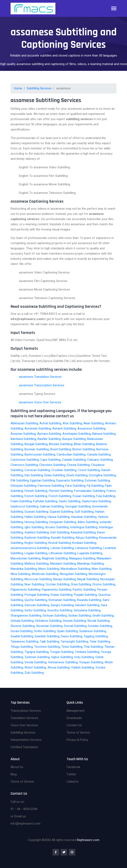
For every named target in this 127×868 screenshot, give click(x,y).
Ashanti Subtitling (64, 428)
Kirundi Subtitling (60, 543)
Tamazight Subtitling (74, 641)
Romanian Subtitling (62, 600)
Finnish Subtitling (36, 491)
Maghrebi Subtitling (55, 558)
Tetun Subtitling (72, 647)
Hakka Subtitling (35, 517)
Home (18, 88)
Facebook (73, 767)
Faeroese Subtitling (51, 486)
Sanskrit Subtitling (87, 605)
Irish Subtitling (60, 532)
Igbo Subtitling (34, 527)
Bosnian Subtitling (37, 449)
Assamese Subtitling (91, 428)
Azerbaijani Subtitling (77, 434)
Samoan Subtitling (37, 605)
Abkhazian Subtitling (24, 423)
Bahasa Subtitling (104, 434)
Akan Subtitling (93, 423)
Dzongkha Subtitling (102, 475)
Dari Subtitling (34, 475)
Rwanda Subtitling (89, 600)
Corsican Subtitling (37, 470)
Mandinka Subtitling (24, 569)
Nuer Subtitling (34, 584)
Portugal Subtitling (37, 595)
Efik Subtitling (20, 480)
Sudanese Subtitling (93, 631)
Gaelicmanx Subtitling (96, 501)
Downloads (74, 718)
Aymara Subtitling (49, 434)
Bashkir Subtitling (49, 439)
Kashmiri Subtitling (37, 538)
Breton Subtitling (84, 449)
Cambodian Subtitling (71, 454)
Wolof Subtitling (35, 667)
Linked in (73, 782)
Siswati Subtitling (74, 621)
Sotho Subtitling (45, 631)
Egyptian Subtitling (42, 480)
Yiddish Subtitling (82, 667)
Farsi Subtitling (75, 486)
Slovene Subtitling (23, 626)
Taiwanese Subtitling (24, 641)
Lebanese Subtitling (88, 548)
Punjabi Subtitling (85, 595)
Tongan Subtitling (62, 652)
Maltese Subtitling (37, 564)
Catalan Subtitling (74, 460)
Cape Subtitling (50, 460)
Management (76, 711)
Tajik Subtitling (49, 641)
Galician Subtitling (52, 506)
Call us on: (18, 802)
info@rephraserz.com (26, 824)
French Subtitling (36, 496)
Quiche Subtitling (36, 600)
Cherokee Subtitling (52, 465)
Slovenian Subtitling (49, 626)
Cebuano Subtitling (100, 460)
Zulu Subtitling (34, 673)
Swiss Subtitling (71, 636)
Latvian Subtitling (62, 548)
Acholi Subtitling (50, 423)
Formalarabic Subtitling (90, 491)
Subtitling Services (39, 88)
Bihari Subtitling (84, 444)
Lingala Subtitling (36, 553)
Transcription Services (26, 711)
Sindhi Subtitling (103, 616)
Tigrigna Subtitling (37, 652)
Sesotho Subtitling (60, 610)
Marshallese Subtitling (75, 569)
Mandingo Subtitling (90, 564)
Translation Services (24, 718)
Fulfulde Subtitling (45, 501)
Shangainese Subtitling (26, 616)
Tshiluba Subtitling (87, 652)
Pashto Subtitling (84, 590)
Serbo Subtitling (35, 610)
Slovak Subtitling (98, 621)
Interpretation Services (26, 740)
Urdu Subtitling (84, 657)
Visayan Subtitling (91, 662)
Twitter (71, 774)
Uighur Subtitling (62, 657)
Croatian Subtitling (64, 470)
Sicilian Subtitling (80, 616)
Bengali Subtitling (36, 444)
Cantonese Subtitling (25, 460)
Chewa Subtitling (78, 465)
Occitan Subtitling (57, 584)
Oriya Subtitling (81, 584)
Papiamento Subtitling (25, 590)
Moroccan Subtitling (38, 579)
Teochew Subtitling (47, 647)
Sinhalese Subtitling (48, 621)
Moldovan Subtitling (45, 574)
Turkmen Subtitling (37, 657)
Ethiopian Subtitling (23, 486)
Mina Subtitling (20, 574)
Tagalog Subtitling (96, 636)
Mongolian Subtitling (73, 574)
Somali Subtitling (75, 626)
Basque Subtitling (74, 439)
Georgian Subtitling (78, 506)
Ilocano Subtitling (57, 527)
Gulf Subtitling (84, 512)
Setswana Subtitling (87, 610)
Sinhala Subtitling (22, 621)
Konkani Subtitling (84, 543)
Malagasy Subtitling (82, 558)
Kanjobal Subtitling (83, 532)
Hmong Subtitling (36, 522)
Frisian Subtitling (84, 496)
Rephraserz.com (88, 840)
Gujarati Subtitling (61, 512)
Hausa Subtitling (59, 517)
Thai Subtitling (93, 647)
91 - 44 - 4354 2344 (24, 809)
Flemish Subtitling (61, 491)
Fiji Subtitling (95, 486)
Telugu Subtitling (22, 647)
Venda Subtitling (35, 662)
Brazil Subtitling (61, 449)
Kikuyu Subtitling (87, 538)
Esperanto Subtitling (70, 480)
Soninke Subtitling (100, 626)
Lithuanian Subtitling (62, 553)
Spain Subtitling (67, 631)
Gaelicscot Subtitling (24, 506)
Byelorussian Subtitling (40, 454)
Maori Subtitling (49, 569)
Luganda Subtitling (90, 553)
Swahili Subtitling (22, 636)
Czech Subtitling (89, 470)
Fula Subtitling (106, 496)
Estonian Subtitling (97, 480)
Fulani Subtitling (21, 501)
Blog (14, 774)
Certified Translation (24, 747)
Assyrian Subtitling (23, 434)
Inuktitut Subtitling (37, 532)
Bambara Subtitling (23, 439)
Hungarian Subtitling (63, 522)
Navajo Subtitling (64, 579)
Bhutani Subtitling (61, 444)
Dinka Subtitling (55, 475)
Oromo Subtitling (104, 584)
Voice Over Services (24, 725)
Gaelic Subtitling (70, 501)
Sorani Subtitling (22, 631)
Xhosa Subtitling (59, 667)
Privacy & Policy (77, 740)
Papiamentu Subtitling (56, 590)
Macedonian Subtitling (26, 558)
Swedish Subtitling (47, 636)
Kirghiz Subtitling (36, 543)
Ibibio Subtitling (88, 522)
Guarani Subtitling (36, 512)
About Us (17, 767)
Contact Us (74, 725)
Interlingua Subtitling (84, 527)
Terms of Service (78, 733)
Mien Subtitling (102, 569)
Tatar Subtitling (100, 641)
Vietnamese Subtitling (63, 662)
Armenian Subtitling (38, 428)
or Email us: (18, 816)
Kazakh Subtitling (63, 538)
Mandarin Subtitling (63, 564)
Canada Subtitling (99, 454)
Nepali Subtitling (88, 579)
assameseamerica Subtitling (30, 548)
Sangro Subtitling (62, 605)
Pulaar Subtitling (62, 595)
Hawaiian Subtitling (84, 517)
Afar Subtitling (72, 423)
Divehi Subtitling (77, 475)
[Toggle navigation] (114, 9)
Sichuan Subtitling (55, 616)
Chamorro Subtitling (24, 465)
